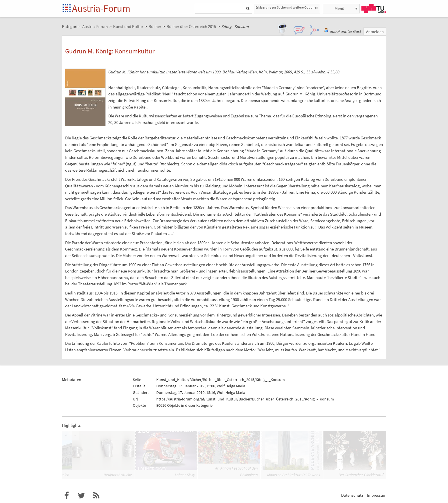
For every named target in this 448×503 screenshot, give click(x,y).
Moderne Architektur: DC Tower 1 (294, 475)
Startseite (67, 9)
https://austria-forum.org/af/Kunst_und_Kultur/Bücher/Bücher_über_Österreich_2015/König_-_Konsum (245, 399)
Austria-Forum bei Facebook (67, 496)
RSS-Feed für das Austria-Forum (96, 496)
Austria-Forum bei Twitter (81, 496)
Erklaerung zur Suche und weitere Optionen (287, 7)
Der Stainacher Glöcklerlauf (361, 475)
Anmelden (375, 32)
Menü (339, 8)
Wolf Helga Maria (231, 386)
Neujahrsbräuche (118, 475)
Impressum (377, 495)
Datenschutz (352, 495)
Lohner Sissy (185, 475)
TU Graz (374, 8)
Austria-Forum (101, 8)
